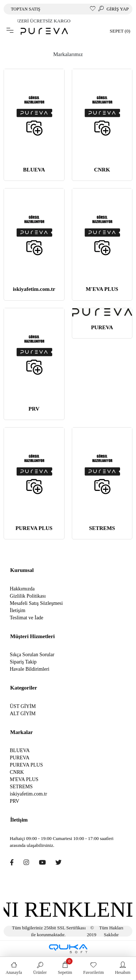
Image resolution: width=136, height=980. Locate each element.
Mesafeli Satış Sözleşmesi (36, 603)
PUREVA (102, 327)
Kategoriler (24, 688)
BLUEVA (34, 170)
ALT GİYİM (23, 714)
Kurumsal (22, 570)
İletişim (18, 610)
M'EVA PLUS (102, 289)
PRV (34, 409)
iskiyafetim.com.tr (34, 289)
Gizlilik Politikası (28, 596)
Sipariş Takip (23, 662)
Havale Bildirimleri (30, 669)
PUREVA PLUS (34, 528)
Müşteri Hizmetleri (32, 636)
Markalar (21, 732)
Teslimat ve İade (26, 618)
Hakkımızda (22, 589)
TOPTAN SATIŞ (26, 9)
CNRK (102, 170)
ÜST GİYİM (23, 706)
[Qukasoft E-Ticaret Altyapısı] (68, 949)
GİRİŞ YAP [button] (118, 9)
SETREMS (102, 528)
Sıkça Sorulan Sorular (32, 655)
